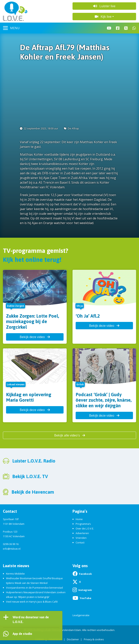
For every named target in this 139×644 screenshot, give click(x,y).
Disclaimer (73, 639)
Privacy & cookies (94, 639)
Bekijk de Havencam (33, 492)
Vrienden (81, 538)
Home (79, 519)
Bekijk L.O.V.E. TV (30, 476)
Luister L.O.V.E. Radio (34, 461)
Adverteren (82, 533)
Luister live (104, 6)
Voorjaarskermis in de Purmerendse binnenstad (34, 588)
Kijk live (103, 17)
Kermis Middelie (15, 574)
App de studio (22, 634)
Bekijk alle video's (70, 435)
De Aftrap (73, 128)
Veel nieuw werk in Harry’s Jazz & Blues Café (32, 602)
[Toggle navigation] (11, 28)
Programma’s (83, 524)
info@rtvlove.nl (12, 549)
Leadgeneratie (81, 615)
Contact (80, 542)
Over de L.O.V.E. (85, 528)
